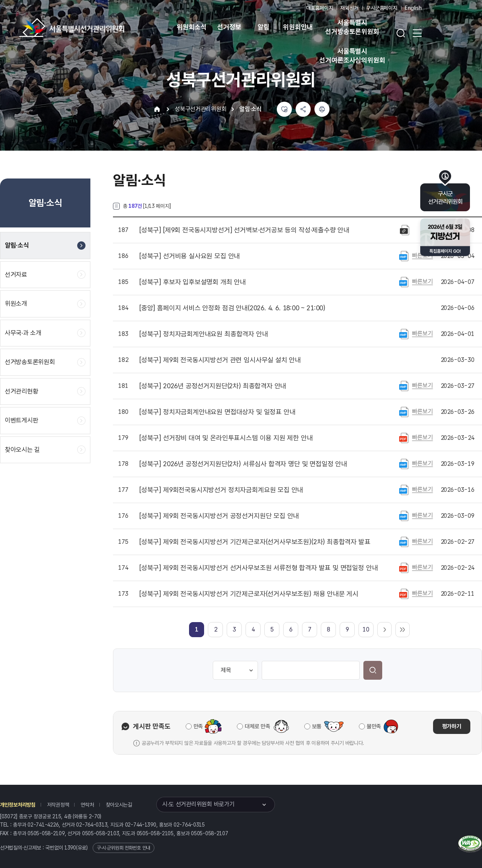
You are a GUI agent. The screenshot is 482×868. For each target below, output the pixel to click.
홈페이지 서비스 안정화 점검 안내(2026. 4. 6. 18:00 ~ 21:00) (232, 308)
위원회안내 (298, 27)
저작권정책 (58, 805)
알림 (264, 27)
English (413, 8)
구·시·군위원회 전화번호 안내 (124, 848)
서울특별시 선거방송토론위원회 (352, 27)
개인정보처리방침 (18, 805)
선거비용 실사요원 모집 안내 (190, 256)
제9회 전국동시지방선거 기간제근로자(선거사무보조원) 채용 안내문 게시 (249, 594)
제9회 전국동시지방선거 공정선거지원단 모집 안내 (219, 516)
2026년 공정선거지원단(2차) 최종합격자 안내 (213, 386)
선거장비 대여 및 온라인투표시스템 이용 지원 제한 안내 (226, 438)
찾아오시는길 (119, 805)
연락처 (87, 805)
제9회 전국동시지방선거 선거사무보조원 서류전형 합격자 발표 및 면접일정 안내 (259, 568)
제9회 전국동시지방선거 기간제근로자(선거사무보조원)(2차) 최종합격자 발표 (255, 542)
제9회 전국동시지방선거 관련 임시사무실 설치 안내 (220, 360)
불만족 (374, 726)
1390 (70, 848)
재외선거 (349, 8)
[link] (197, 629)
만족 (198, 726)
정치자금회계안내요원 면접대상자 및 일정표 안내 (217, 412)
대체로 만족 (257, 726)
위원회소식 (191, 27)
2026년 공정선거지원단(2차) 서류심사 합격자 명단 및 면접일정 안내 (243, 464)
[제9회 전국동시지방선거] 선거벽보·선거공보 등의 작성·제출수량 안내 (244, 230)
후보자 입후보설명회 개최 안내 (193, 282)
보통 (317, 726)
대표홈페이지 (320, 8)
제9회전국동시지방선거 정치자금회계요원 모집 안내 (221, 490)
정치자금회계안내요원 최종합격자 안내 (204, 334)
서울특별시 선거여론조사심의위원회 (352, 56)
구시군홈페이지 (382, 8)
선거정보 (229, 27)
